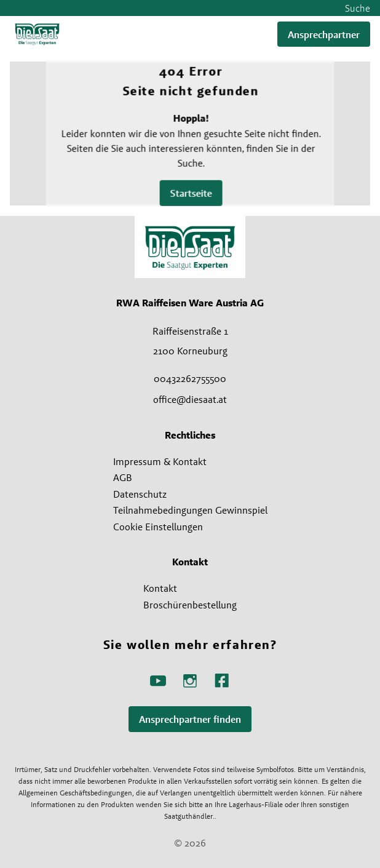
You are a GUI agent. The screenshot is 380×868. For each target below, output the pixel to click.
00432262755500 (190, 378)
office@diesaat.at (190, 399)
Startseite (191, 193)
